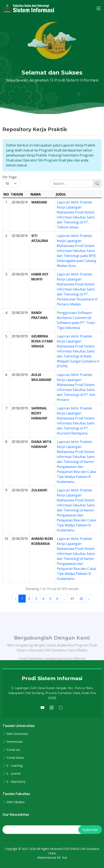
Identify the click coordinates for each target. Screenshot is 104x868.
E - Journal (13, 774)
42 (81, 599)
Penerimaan (15, 742)
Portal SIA (13, 750)
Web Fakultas (16, 802)
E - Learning (15, 766)
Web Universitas (17, 734)
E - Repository (16, 782)
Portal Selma (15, 758)
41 (72, 599)
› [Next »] (89, 599)
